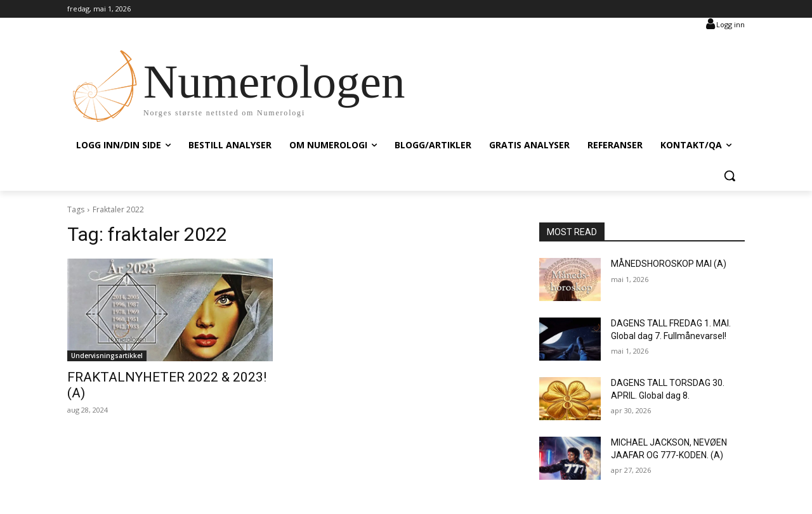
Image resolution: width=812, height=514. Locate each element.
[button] (730, 176)
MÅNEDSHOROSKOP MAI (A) (669, 264)
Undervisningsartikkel (107, 356)
